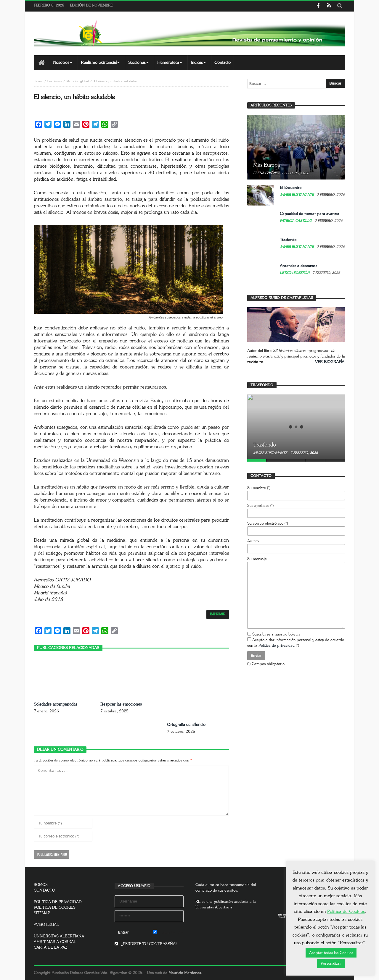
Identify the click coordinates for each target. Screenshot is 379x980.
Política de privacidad (277, 646)
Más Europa (267, 165)
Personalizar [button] (331, 964)
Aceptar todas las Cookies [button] (331, 953)
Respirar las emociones (121, 704)
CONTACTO (44, 891)
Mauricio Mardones (185, 973)
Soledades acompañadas (56, 704)
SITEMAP (42, 913)
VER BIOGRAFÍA (330, 362)
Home (38, 81)
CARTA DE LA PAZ (51, 948)
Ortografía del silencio (186, 725)
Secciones (54, 81)
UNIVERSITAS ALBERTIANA (59, 936)
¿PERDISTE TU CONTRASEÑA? (146, 944)
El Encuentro (291, 188)
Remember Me (168, 932)
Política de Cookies (346, 912)
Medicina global (77, 81)
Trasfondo (288, 240)
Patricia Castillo (296, 221)
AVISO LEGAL (46, 925)
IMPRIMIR (218, 614)
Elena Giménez (266, 173)
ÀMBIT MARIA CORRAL (55, 942)
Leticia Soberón (295, 273)
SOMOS (41, 885)
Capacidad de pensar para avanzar (310, 214)
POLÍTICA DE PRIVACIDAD (58, 902)
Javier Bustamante (297, 195)
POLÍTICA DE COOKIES (55, 908)
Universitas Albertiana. (215, 907)
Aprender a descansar (298, 266)
